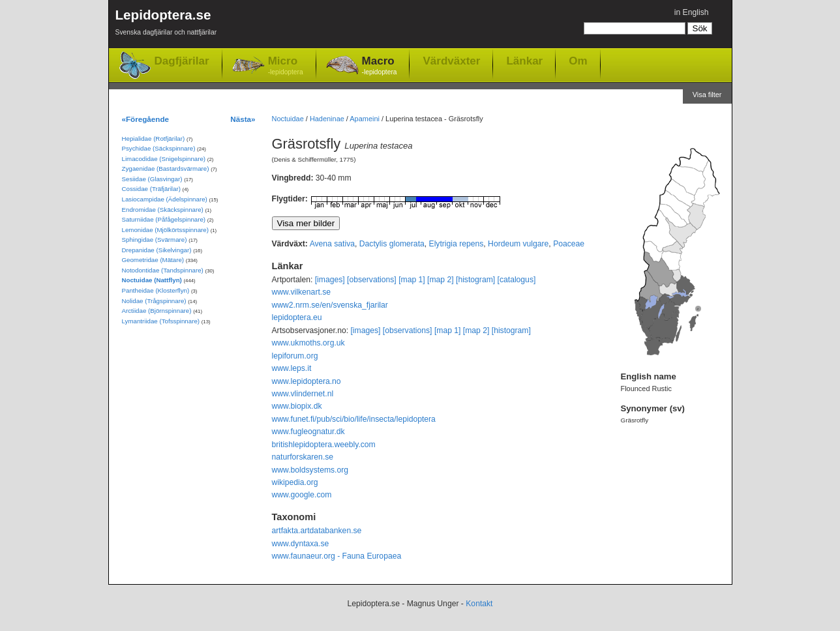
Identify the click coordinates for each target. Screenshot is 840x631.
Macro (380, 66)
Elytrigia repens (457, 244)
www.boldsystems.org (310, 470)
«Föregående (146, 119)
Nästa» (243, 119)
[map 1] (412, 280)
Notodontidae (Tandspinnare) (163, 270)
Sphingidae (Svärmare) (155, 240)
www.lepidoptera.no (307, 381)
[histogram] (475, 280)
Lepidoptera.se (166, 24)
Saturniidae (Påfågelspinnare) (164, 219)
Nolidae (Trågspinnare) (154, 301)
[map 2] (441, 280)
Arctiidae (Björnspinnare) (157, 311)
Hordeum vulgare (518, 244)
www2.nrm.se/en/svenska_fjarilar (330, 305)
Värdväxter (451, 61)
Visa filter (707, 95)
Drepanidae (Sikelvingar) (157, 250)
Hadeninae (327, 119)
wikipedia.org (295, 482)
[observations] (372, 280)
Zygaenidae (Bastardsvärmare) (166, 169)
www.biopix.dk (297, 406)
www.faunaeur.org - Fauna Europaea (337, 556)
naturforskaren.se (303, 457)
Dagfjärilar (182, 61)
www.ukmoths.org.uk (308, 343)
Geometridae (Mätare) (153, 260)
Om (578, 61)
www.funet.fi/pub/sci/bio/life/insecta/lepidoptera (354, 419)
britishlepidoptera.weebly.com (324, 445)
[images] (330, 280)
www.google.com (302, 495)
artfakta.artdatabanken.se (317, 531)
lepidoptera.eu (297, 317)
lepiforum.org (295, 356)
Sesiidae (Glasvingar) (152, 179)
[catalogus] (517, 280)
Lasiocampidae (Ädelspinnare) (165, 199)
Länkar (524, 61)
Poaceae (569, 244)
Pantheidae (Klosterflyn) (156, 290)
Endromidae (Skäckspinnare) (163, 210)
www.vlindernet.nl (303, 394)
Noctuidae (288, 119)
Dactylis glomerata (392, 244)
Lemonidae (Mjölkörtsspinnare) (165, 230)
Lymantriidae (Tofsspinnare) (161, 321)
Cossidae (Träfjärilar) (151, 189)
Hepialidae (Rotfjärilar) (154, 139)
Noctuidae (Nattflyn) (152, 280)
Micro (286, 66)
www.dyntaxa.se (301, 544)
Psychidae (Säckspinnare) (159, 148)
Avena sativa (332, 244)
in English (692, 12)
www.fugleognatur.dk (308, 432)
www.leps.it (292, 368)
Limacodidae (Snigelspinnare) (164, 159)
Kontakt (479, 604)
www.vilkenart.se (302, 292)
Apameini (365, 119)
